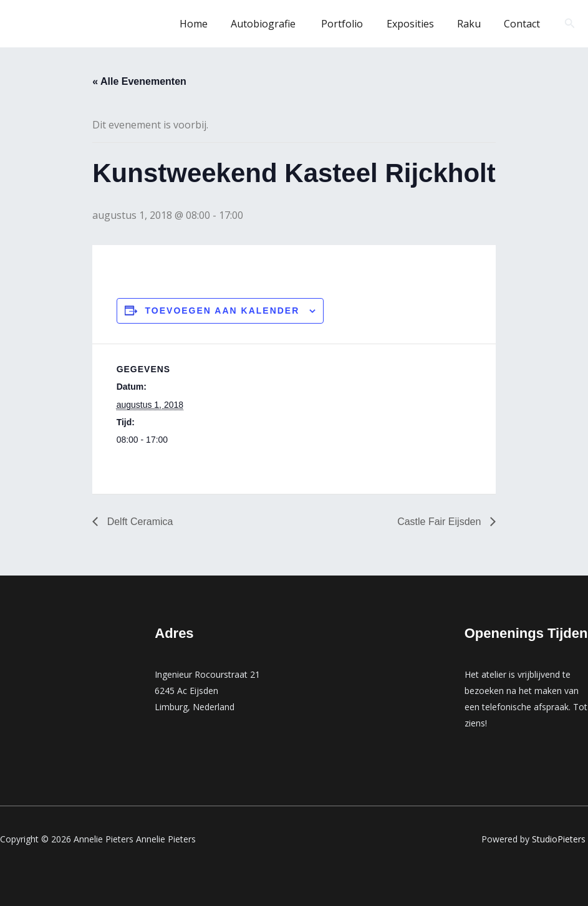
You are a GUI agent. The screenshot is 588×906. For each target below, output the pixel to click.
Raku (474, 24)
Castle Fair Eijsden (441, 522)
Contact (524, 24)
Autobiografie (279, 24)
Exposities (418, 24)
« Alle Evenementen (139, 81)
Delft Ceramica (138, 522)
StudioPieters (560, 839)
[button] (570, 24)
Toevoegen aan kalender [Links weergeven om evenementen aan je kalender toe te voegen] (223, 311)
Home (212, 24)
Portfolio (354, 24)
